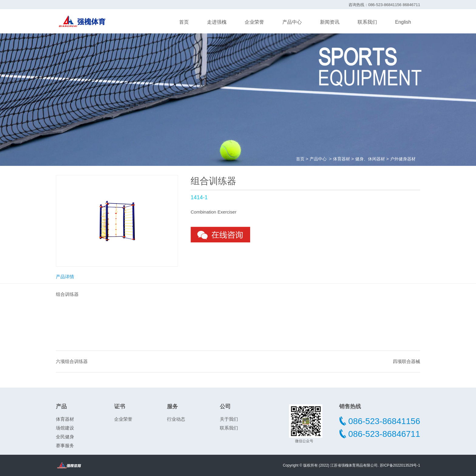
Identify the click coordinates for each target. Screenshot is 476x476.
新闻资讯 (330, 22)
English (403, 22)
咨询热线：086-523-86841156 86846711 (384, 5)
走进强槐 (217, 22)
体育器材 (342, 159)
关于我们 (229, 419)
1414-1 (199, 197)
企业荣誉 (254, 22)
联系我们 (367, 22)
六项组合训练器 (72, 361)
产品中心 (292, 22)
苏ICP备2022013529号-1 (400, 465)
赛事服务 (65, 445)
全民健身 (65, 437)
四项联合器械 (406, 361)
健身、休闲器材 (370, 159)
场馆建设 (65, 428)
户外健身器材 (403, 159)
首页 (184, 22)
